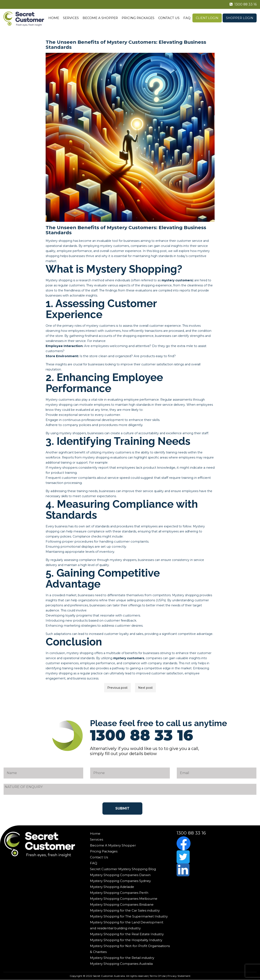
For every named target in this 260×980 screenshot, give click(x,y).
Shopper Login (240, 18)
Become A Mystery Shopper (113, 845)
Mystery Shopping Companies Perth (119, 893)
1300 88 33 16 (242, 4)
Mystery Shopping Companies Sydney (120, 881)
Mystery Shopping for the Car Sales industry (125, 910)
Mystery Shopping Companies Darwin (120, 875)
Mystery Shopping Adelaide (112, 887)
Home (54, 18)
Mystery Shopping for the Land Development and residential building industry (127, 925)
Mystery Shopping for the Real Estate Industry (127, 934)
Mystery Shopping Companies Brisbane (122, 904)
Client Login (207, 18)
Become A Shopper (100, 18)
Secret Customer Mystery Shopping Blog (123, 869)
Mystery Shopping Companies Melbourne (124, 899)
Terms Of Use (158, 976)
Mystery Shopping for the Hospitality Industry (126, 940)
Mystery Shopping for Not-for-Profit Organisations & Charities (130, 949)
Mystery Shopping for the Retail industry (122, 958)
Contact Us (169, 18)
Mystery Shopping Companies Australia (121, 964)
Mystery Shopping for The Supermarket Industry (129, 916)
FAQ (187, 18)
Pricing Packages (138, 18)
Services (71, 18)
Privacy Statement (179, 976)
